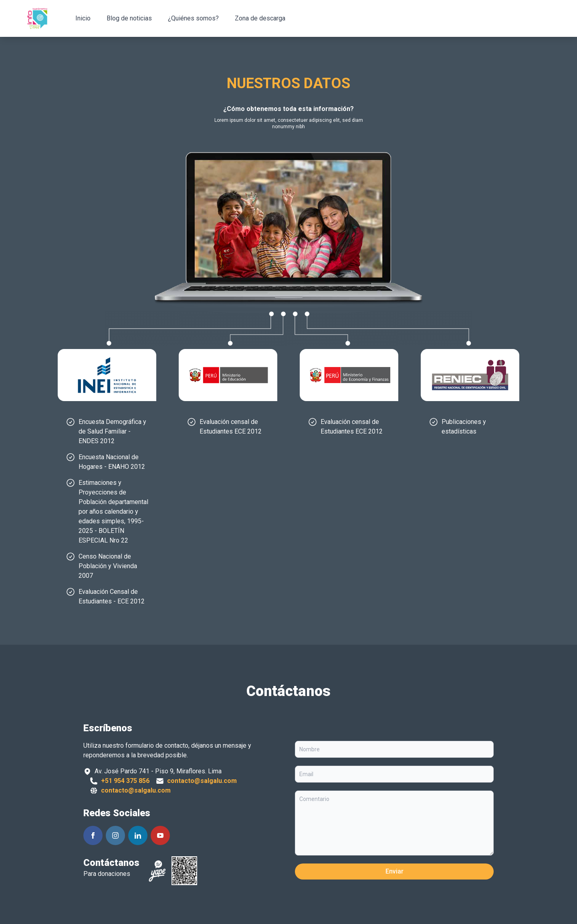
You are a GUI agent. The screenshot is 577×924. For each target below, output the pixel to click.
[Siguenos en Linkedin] (138, 835)
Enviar (394, 871)
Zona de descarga (260, 18)
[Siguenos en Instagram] (115, 835)
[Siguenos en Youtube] (160, 835)
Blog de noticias (129, 18)
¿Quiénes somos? (193, 18)
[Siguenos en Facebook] (93, 835)
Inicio (83, 18)
